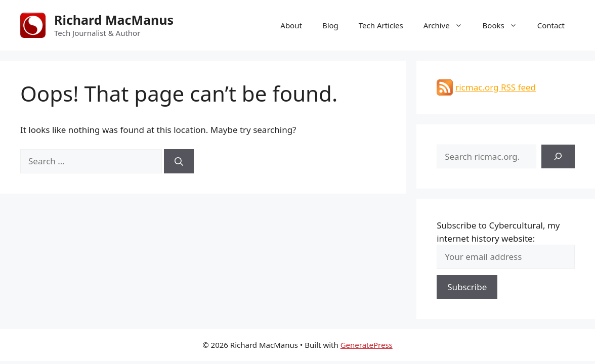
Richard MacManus (114, 20)
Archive (448, 25)
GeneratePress (367, 345)
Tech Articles (381, 25)
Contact (551, 25)
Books (505, 25)
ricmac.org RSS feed (496, 87)
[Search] (179, 161)
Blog (330, 25)
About (291, 25)
